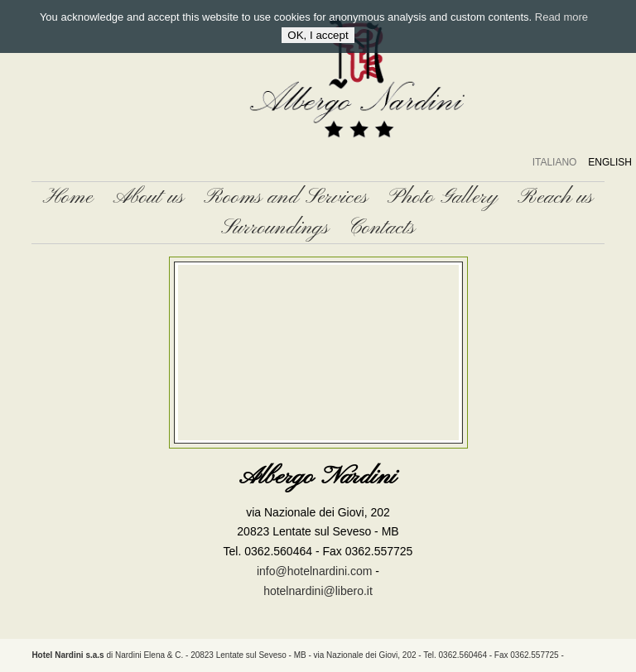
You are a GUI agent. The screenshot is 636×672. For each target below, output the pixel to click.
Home (68, 197)
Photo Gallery (443, 197)
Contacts (381, 228)
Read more (561, 17)
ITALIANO (555, 162)
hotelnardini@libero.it (318, 591)
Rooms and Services (286, 197)
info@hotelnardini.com (315, 571)
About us (148, 197)
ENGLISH (610, 162)
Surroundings (275, 228)
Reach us (555, 197)
